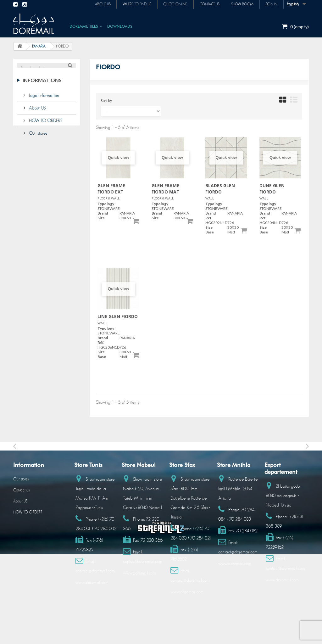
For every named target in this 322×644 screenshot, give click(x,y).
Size (101, 218)
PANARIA (39, 46)
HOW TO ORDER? (45, 124)
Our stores (37, 137)
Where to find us (133, 4)
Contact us (207, 4)
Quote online (172, 4)
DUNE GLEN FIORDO (272, 189)
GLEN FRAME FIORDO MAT (166, 189)
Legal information (43, 99)
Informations (42, 86)
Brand (103, 213)
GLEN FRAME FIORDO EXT (111, 189)
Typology (106, 204)
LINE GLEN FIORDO (118, 316)
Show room (241, 4)
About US (37, 112)
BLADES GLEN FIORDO (220, 189)
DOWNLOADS (120, 26)
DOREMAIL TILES (84, 26)
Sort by (106, 101)
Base (210, 232)
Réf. (209, 218)
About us (98, 4)
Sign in (271, 4)
